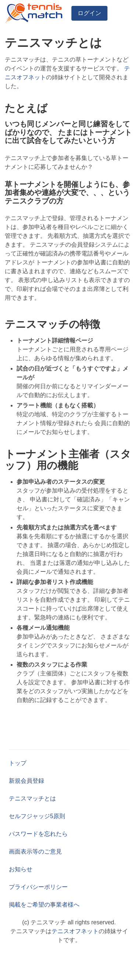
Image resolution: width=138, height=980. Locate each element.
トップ (18, 763)
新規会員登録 (26, 781)
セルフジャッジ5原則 (37, 816)
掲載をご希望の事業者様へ (44, 905)
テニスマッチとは (32, 798)
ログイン (89, 13)
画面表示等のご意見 (35, 852)
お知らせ (21, 869)
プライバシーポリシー (38, 887)
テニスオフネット (75, 931)
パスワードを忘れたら (38, 834)
